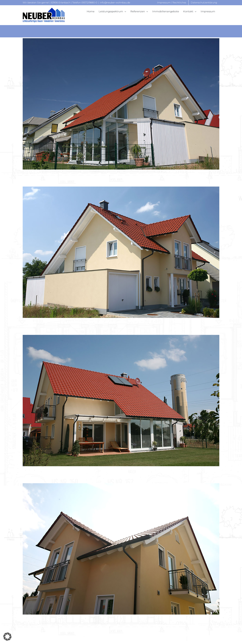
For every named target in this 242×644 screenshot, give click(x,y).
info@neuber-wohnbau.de (115, 3)
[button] (7, 637)
